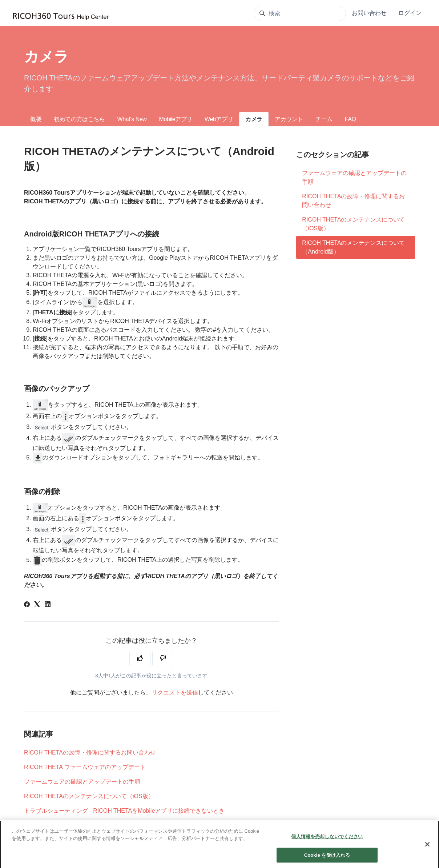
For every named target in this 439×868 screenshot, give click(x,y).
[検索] (300, 13)
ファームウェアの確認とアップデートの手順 (82, 782)
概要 (36, 119)
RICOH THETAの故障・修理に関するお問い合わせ (90, 752)
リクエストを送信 (175, 692)
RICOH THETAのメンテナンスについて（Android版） (353, 247)
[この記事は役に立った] (140, 658)
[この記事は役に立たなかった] (163, 658)
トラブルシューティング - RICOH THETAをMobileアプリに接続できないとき (124, 811)
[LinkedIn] (48, 605)
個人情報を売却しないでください (327, 844)
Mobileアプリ (176, 119)
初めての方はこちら (79, 119)
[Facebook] (27, 605)
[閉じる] (427, 852)
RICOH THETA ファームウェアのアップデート (85, 767)
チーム (324, 119)
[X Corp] (37, 605)
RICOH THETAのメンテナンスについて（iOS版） (89, 796)
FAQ (351, 119)
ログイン (410, 13)
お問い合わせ (369, 13)
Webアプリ (219, 119)
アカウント (289, 119)
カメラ (254, 119)
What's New (132, 119)
